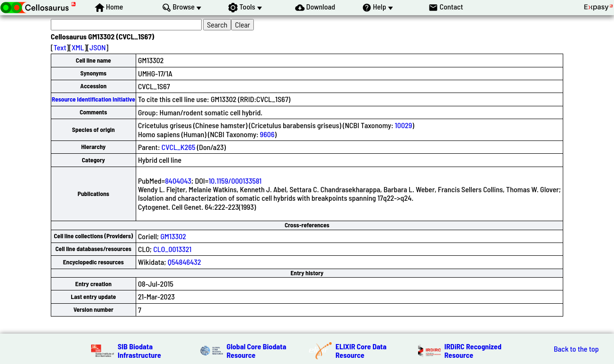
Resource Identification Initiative (93, 99)
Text (60, 47)
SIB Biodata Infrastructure (139, 350)
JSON (98, 47)
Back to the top (576, 349)
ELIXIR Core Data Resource (361, 350)
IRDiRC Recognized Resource (473, 350)
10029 (403, 125)
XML (78, 47)
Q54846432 (184, 262)
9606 (267, 134)
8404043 (178, 181)
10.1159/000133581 (235, 181)
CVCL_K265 (178, 147)
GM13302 (173, 236)
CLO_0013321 (172, 249)
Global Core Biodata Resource (257, 350)
